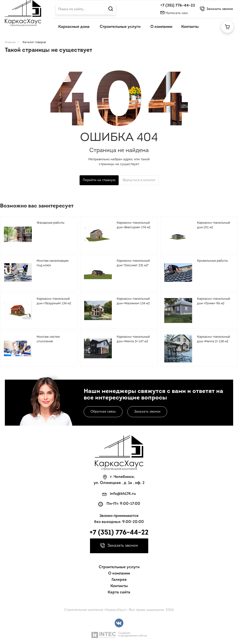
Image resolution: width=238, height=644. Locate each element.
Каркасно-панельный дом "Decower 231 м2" (133, 263)
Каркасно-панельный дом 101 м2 (213, 225)
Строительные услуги (119, 567)
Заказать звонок (147, 412)
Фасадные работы (50, 223)
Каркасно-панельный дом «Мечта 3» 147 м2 (133, 339)
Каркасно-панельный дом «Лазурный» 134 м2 (54, 301)
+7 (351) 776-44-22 (178, 6)
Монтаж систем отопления (48, 339)
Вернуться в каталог (139, 180)
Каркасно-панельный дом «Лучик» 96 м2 (213, 301)
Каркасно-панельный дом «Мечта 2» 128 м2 (213, 339)
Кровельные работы (212, 261)
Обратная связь (103, 412)
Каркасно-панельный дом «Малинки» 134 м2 (133, 301)
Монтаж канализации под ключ (53, 263)
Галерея (119, 580)
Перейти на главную (99, 180)
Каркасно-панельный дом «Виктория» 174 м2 (134, 225)
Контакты (119, 586)
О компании (119, 574)
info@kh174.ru (123, 494)
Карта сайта (119, 592)
